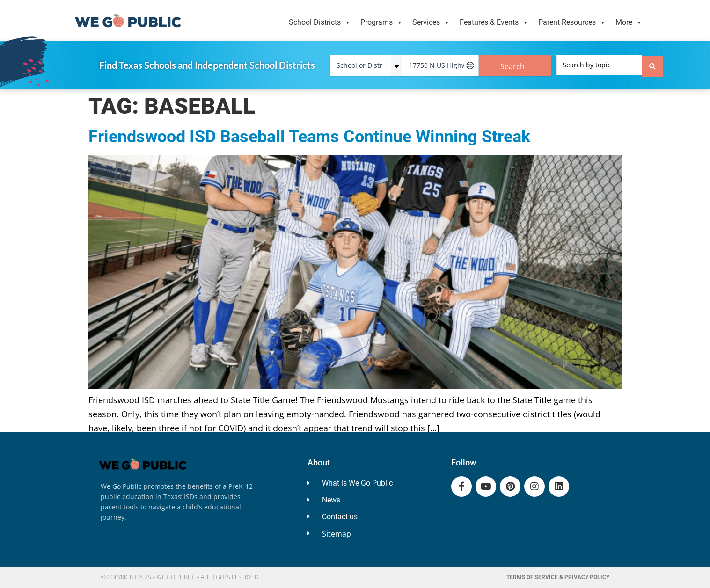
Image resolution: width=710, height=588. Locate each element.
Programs (382, 22)
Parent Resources (572, 22)
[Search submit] (652, 65)
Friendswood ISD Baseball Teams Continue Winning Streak (309, 137)
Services (431, 22)
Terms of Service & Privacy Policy (558, 577)
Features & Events (494, 22)
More (629, 22)
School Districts (320, 22)
